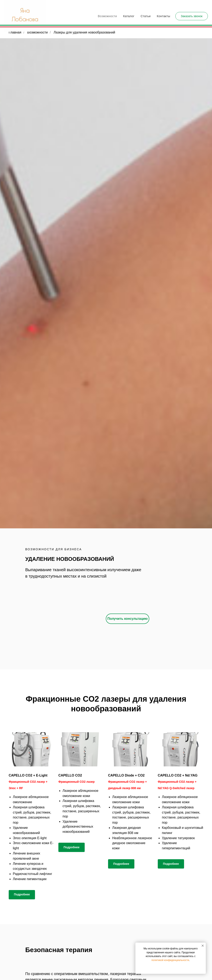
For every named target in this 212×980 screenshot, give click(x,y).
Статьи (146, 16)
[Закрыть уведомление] (203, 946)
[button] (192, 16)
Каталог (129, 16)
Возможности (107, 16)
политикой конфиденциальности (170, 960)
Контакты (164, 16)
